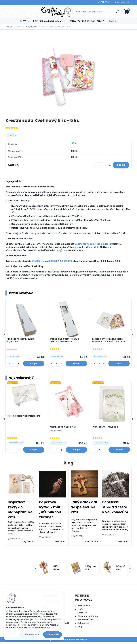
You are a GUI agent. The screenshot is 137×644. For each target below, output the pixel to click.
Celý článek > (28, 544)
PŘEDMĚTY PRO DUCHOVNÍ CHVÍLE (87, 21)
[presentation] (5, 336)
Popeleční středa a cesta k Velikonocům (115, 509)
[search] (101, 13)
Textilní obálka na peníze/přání (23, 418)
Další (112, 21)
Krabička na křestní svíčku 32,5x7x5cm (21, 342)
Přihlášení (106, 2)
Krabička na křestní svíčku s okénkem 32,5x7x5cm (65, 342)
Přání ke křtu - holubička (105, 429)
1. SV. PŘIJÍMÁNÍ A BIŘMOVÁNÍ (48, 21)
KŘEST (23, 21)
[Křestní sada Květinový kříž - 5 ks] (68, 74)
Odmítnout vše (31, 635)
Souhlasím (52, 634)
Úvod (9, 27)
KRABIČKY (37, 262)
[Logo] (22, 12)
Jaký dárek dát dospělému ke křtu (84, 509)
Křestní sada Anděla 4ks (63, 429)
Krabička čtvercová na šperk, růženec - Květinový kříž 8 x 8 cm (110, 342)
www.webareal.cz (79, 641)
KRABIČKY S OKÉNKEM (61, 262)
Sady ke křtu (32, 27)
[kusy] (98, 166)
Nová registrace (122, 2)
